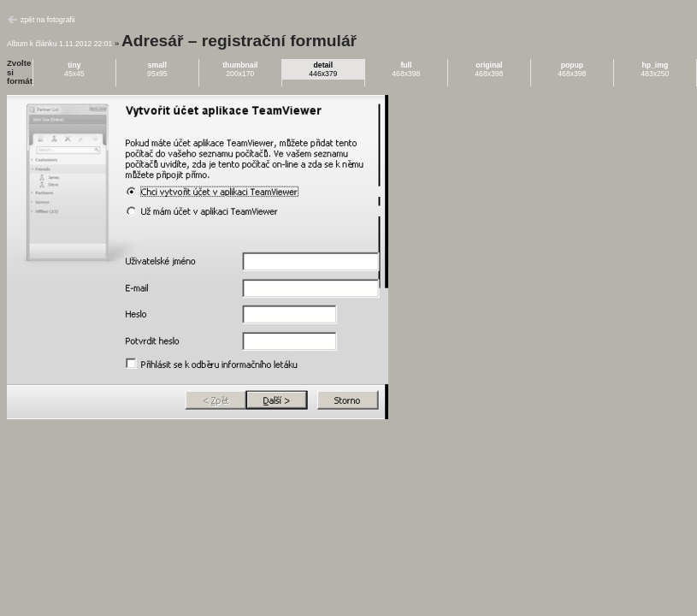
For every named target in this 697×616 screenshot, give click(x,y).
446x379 (323, 69)
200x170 (240, 69)
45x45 (74, 69)
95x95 (157, 69)
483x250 (655, 69)
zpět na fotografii (48, 20)
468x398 (406, 69)
